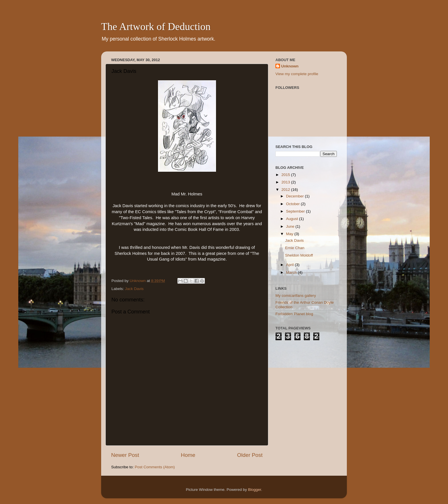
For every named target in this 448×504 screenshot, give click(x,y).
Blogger (255, 490)
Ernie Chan (295, 248)
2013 (286, 182)
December (295, 196)
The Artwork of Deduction (156, 27)
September (296, 211)
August (293, 219)
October (293, 204)
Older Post (250, 455)
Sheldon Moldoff (299, 255)
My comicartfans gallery (296, 296)
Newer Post (125, 455)
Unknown (290, 66)
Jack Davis (134, 289)
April (290, 265)
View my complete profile (297, 74)
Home (188, 455)
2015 (286, 175)
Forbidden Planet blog (294, 314)
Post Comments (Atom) (155, 467)
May (290, 234)
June (291, 226)
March (292, 272)
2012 (286, 190)
